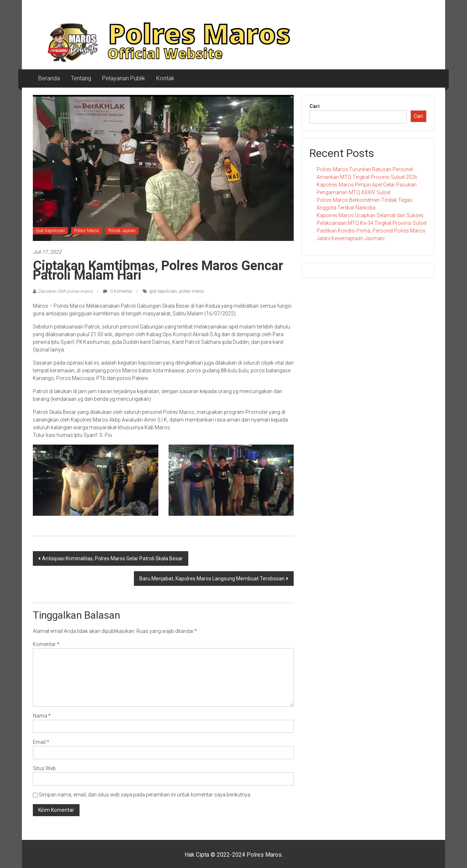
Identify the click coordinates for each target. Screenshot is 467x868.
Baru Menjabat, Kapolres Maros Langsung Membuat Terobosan (212, 579)
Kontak (165, 78)
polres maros (192, 291)
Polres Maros (87, 231)
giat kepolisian (163, 291)
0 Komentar (118, 291)
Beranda (49, 78)
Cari (314, 106)
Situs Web (44, 768)
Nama (42, 716)
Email (41, 742)
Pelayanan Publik (124, 78)
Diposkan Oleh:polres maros (65, 291)
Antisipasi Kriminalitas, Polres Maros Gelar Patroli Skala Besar (112, 558)
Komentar (46, 644)
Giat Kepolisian (50, 231)
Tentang (81, 78)
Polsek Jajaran (122, 231)
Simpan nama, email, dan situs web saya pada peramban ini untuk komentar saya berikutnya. (145, 795)
